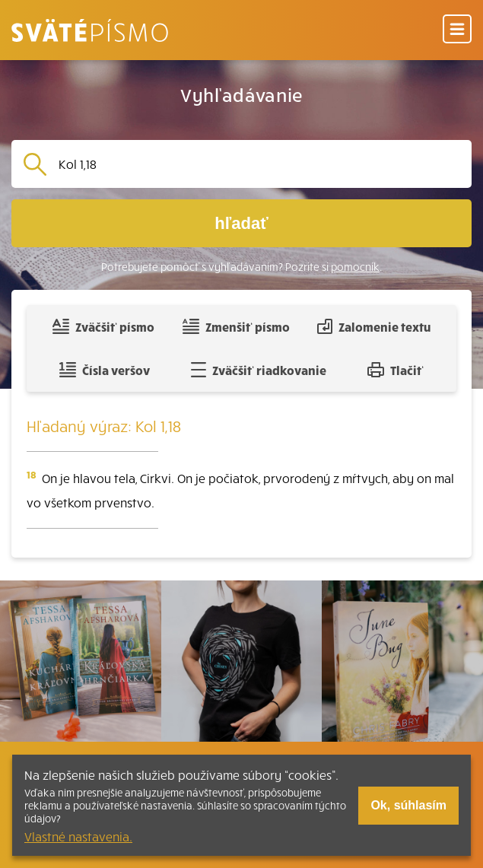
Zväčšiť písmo (103, 326)
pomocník (355, 267)
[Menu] (457, 30)
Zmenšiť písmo (236, 326)
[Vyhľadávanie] (259, 164)
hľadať (241, 223)
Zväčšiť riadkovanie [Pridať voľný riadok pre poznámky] (258, 370)
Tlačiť (396, 370)
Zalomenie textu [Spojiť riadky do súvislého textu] (374, 326)
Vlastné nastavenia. (78, 836)
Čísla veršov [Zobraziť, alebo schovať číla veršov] (105, 370)
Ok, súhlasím (408, 805)
